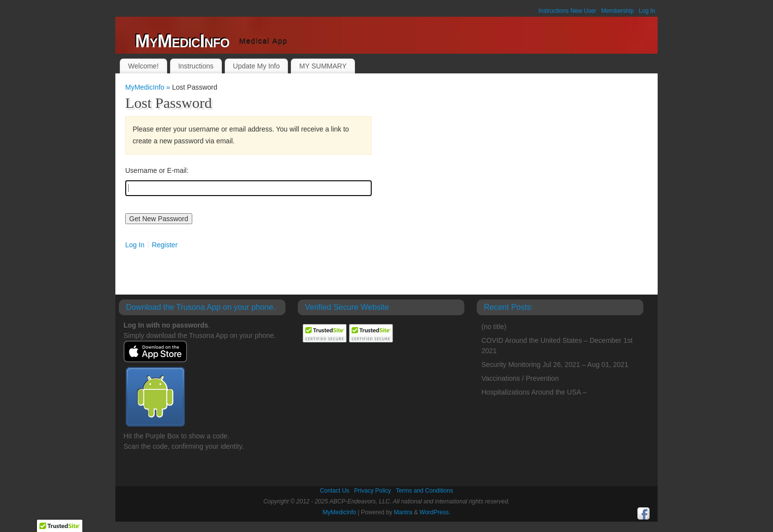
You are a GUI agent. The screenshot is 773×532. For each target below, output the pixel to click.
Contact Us (334, 491)
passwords (190, 325)
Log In (647, 11)
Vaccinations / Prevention (520, 378)
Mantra (403, 512)
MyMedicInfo (182, 41)
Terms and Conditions (424, 491)
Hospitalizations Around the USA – (534, 392)
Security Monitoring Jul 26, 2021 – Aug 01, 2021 (555, 365)
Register (165, 245)
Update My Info (257, 66)
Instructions (196, 66)
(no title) (494, 327)
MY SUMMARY (323, 66)
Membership (618, 11)
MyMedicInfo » (149, 87)
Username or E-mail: (157, 170)
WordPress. (435, 512)
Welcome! (143, 66)
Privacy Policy (372, 491)
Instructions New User (567, 11)
